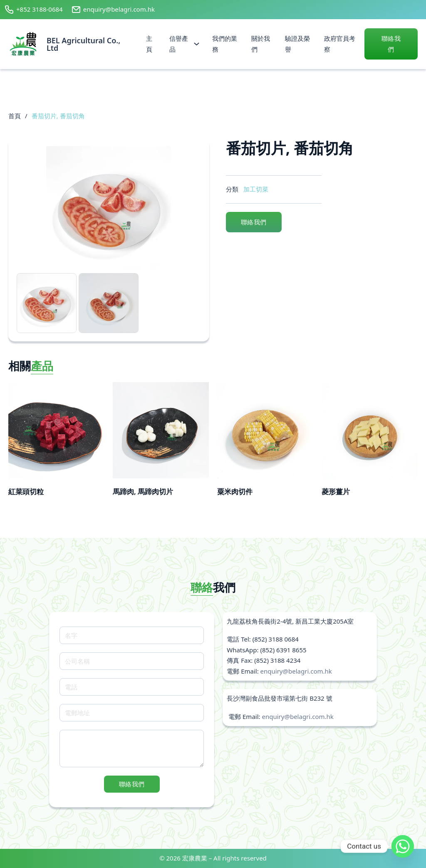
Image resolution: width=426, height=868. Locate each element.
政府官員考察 (340, 44)
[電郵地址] (132, 713)
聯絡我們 (391, 44)
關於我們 (261, 44)
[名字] (132, 635)
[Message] (132, 749)
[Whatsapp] (403, 846)
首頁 (15, 116)
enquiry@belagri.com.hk (296, 671)
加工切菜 (256, 189)
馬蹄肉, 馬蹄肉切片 (143, 491)
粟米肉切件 (235, 491)
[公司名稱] (132, 661)
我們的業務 (225, 44)
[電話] (132, 687)
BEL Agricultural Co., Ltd (83, 44)
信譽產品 (179, 44)
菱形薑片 (336, 491)
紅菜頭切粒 (26, 491)
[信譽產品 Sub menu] (197, 44)
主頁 (149, 44)
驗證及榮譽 (297, 44)
